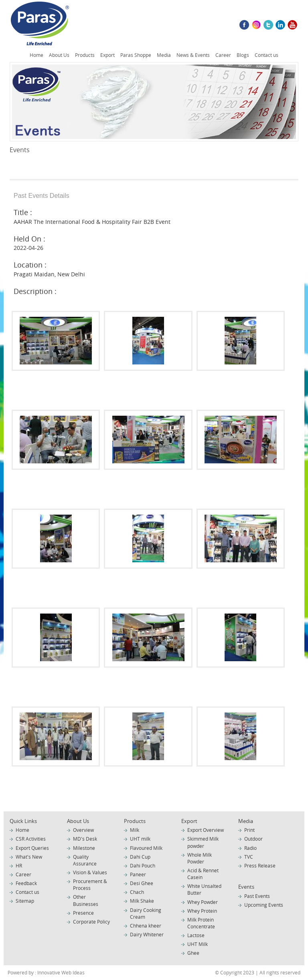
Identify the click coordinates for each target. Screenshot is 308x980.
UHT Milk (198, 944)
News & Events (193, 55)
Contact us (266, 55)
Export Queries (32, 848)
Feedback (26, 883)
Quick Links (23, 821)
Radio (250, 848)
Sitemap (25, 901)
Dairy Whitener (147, 934)
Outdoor (253, 839)
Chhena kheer (146, 926)
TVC (249, 857)
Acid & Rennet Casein (203, 874)
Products (85, 55)
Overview (83, 830)
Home (36, 55)
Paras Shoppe (136, 55)
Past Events (257, 896)
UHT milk (140, 839)
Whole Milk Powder (200, 858)
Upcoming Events (264, 905)
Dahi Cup (140, 857)
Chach (137, 892)
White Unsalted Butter (204, 889)
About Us (59, 55)
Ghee (193, 953)
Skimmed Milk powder (203, 842)
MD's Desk (85, 839)
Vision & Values (90, 872)
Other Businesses (86, 900)
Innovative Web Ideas (60, 972)
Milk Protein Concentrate (201, 923)
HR (19, 865)
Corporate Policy (91, 922)
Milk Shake (142, 901)
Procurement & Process (90, 884)
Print (249, 830)
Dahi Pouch (143, 865)
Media (164, 55)
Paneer (138, 874)
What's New (29, 857)
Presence (83, 913)
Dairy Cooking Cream (146, 913)
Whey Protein (202, 911)
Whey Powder (203, 902)
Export (107, 55)
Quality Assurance (85, 860)
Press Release (260, 865)
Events (246, 887)
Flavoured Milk (146, 848)
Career (223, 55)
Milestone (84, 848)
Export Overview (206, 830)
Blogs (243, 55)
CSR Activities (31, 839)
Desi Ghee (142, 883)
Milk (135, 830)
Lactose (196, 935)
